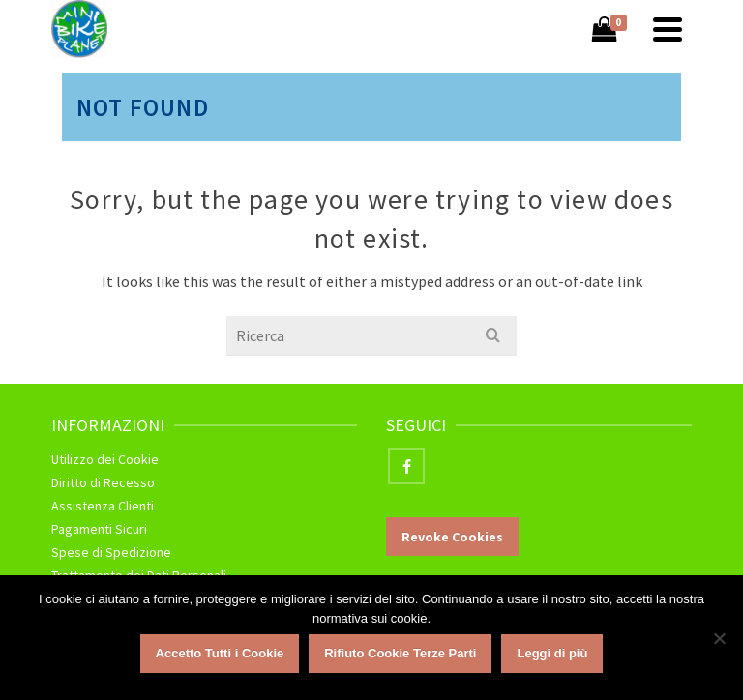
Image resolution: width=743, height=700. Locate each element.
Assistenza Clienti (103, 506)
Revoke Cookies (452, 537)
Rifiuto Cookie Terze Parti (400, 653)
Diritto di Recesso (103, 482)
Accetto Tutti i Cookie (220, 653)
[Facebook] (406, 466)
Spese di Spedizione (111, 552)
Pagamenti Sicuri (99, 529)
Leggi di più (552, 653)
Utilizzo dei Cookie (105, 459)
